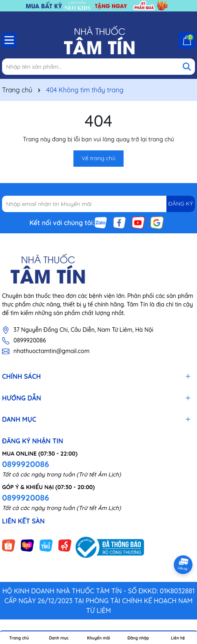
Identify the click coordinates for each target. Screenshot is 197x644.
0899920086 (30, 340)
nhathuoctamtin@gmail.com (51, 351)
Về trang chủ (98, 158)
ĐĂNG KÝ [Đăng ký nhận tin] (181, 203)
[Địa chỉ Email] (98, 204)
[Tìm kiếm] (187, 67)
